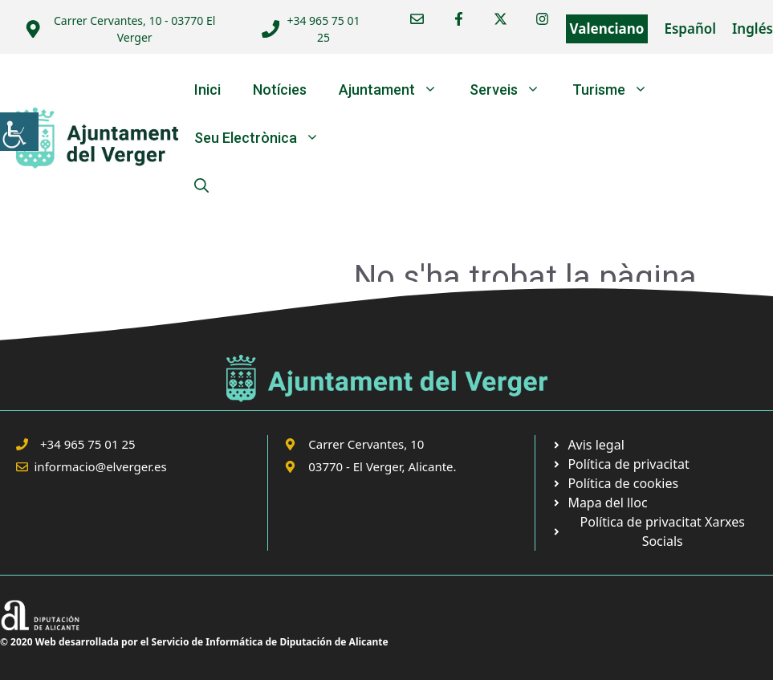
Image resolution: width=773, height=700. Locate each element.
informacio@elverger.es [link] (101, 466)
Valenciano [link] (607, 28)
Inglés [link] (753, 28)
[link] (19, 132)
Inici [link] (207, 90)
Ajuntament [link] (396, 90)
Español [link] (690, 28)
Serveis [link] (513, 90)
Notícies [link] (280, 90)
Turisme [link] (618, 90)
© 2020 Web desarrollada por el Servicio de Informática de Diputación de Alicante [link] (194, 642)
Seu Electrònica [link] (265, 138)
